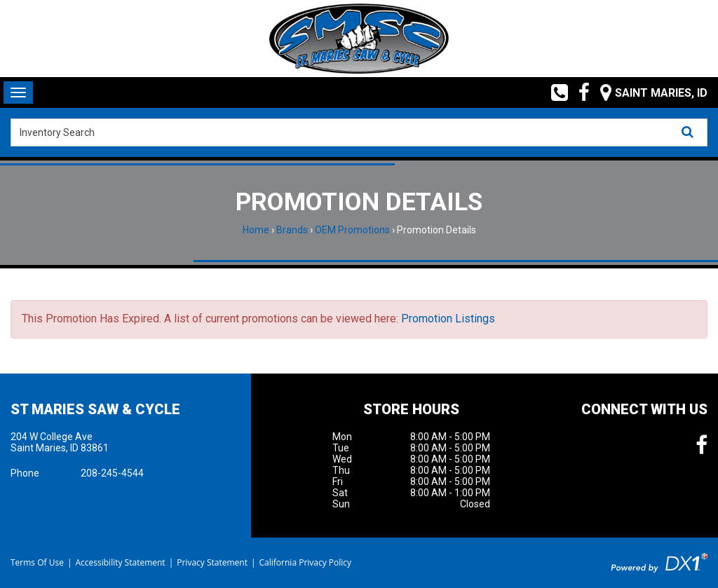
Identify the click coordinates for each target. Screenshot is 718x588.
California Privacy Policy (306, 562)
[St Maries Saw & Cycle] (359, 39)
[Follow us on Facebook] (579, 93)
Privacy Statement (212, 562)
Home (256, 230)
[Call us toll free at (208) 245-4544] (554, 93)
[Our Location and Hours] (649, 93)
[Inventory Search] (359, 132)
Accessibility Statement (120, 562)
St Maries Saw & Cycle (95, 409)
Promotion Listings (448, 319)
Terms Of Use (37, 562)
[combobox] (359, 132)
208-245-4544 (112, 473)
